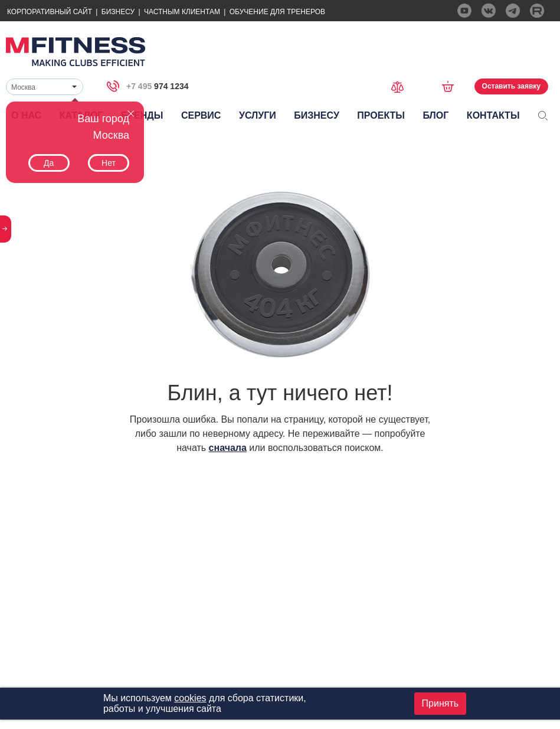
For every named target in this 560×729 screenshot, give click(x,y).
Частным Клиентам (182, 12)
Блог (436, 115)
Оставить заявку (511, 86)
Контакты (493, 115)
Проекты (381, 115)
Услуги (258, 115)
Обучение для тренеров (277, 12)
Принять (441, 703)
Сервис (201, 115)
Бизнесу (118, 12)
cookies (190, 698)
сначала (228, 448)
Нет (109, 163)
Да (49, 163)
